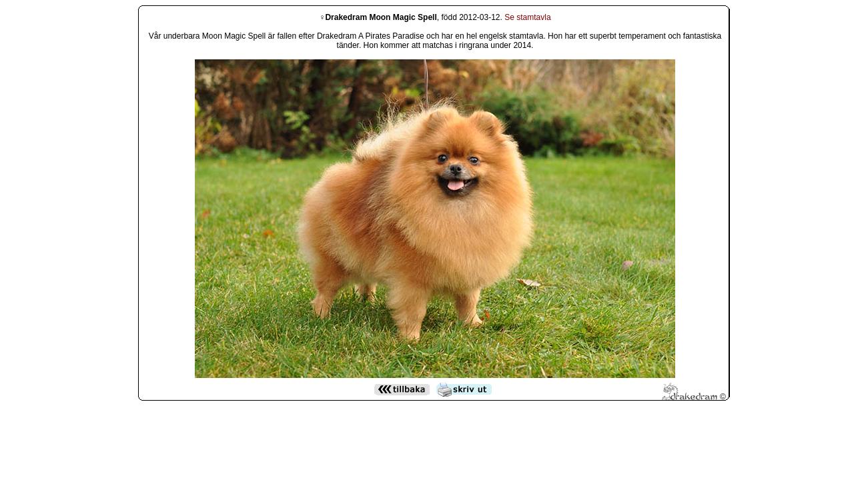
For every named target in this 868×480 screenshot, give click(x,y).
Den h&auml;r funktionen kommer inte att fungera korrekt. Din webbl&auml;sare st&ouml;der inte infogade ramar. (435, 194)
